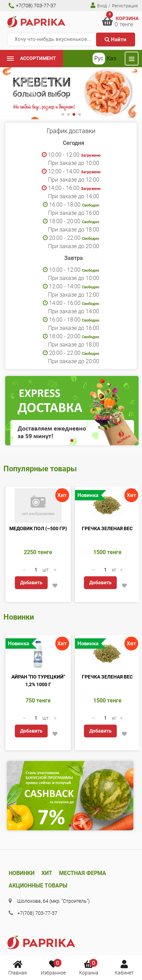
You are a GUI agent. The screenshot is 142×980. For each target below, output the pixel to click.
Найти (116, 40)
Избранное (53, 967)
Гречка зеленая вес (107, 528)
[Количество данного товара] (36, 570)
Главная (18, 967)
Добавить (31, 583)
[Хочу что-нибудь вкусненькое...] (71, 40)
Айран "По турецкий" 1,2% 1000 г (38, 681)
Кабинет (124, 967)
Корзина (89, 967)
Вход (99, 5)
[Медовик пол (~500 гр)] (38, 506)
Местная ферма (83, 873)
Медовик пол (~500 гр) (38, 528)
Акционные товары (38, 886)
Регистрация (125, 6)
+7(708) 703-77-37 (32, 6)
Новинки (22, 873)
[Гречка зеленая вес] (108, 506)
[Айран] (38, 654)
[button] (63, 114)
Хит (47, 873)
